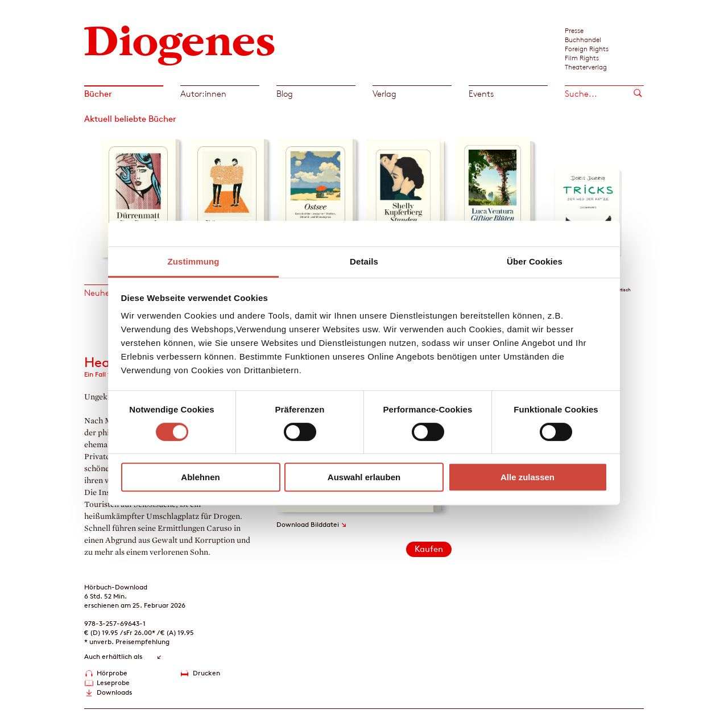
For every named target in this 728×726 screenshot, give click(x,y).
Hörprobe (112, 673)
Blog (285, 94)
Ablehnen (200, 477)
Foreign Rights (587, 48)
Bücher (98, 94)
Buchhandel (583, 39)
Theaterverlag (586, 67)
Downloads (114, 692)
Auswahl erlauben (364, 477)
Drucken (206, 673)
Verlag (384, 94)
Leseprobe (113, 682)
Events (481, 94)
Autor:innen (203, 94)
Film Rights (582, 57)
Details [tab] (364, 261)
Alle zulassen (528, 477)
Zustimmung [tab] (194, 261)
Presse (574, 30)
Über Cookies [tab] (535, 261)
